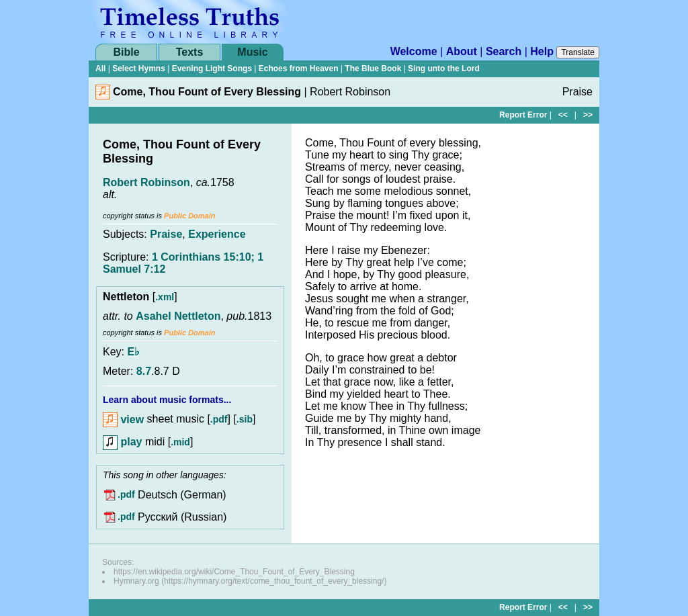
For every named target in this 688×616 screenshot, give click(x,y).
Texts (190, 52)
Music (252, 52)
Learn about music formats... (167, 400)
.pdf (219, 420)
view (123, 420)
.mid (180, 442)
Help (542, 51)
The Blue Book (373, 69)
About (462, 51)
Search (504, 51)
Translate (578, 52)
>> (588, 115)
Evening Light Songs (212, 69)
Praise (166, 234)
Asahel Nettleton (178, 316)
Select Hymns (139, 69)
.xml (165, 297)
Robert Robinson (146, 182)
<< (563, 115)
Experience (217, 234)
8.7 (144, 371)
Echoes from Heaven (299, 69)
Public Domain (189, 216)
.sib (245, 420)
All (100, 69)
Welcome (414, 51)
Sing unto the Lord (444, 69)
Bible (126, 52)
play (122, 442)
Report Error (523, 115)
